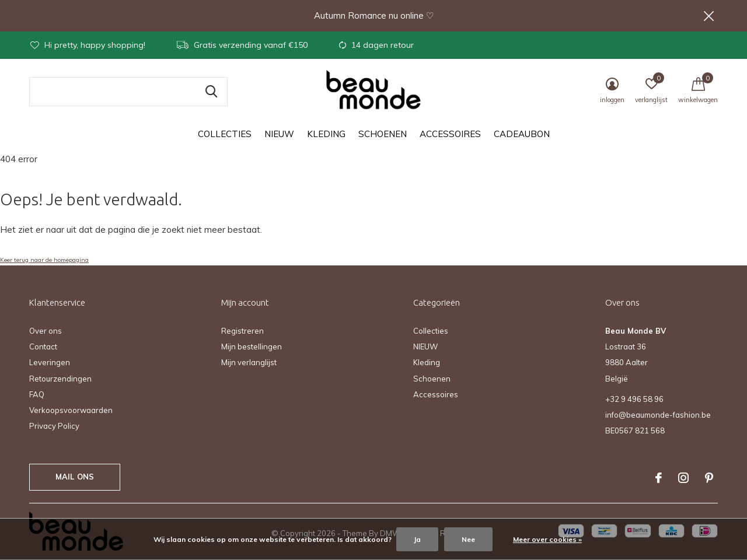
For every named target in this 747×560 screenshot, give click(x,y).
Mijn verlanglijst (249, 362)
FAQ (37, 394)
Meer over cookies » (547, 539)
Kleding (326, 134)
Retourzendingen (60, 379)
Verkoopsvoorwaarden (71, 410)
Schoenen (383, 134)
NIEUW (279, 134)
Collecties (225, 134)
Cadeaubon (522, 134)
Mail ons (75, 477)
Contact (43, 346)
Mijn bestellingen (252, 346)
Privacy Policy (54, 426)
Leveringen (50, 362)
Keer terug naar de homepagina (44, 260)
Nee (468, 539)
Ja (417, 539)
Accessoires (450, 134)
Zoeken (211, 92)
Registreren (242, 331)
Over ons (46, 331)
